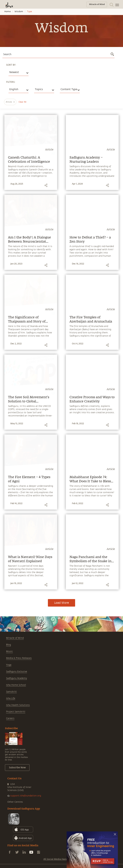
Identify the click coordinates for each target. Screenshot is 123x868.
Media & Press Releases (19, 658)
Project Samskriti (16, 712)
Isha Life (11, 698)
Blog (8, 645)
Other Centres (15, 802)
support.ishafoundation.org (26, 796)
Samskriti (11, 692)
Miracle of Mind (15, 638)
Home (7, 12)
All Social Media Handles (57, 859)
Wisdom (19, 12)
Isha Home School (16, 685)
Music (9, 651)
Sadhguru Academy (16, 678)
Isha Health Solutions (18, 705)
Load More (61, 603)
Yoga (9, 665)
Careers (10, 718)
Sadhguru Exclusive (17, 672)
